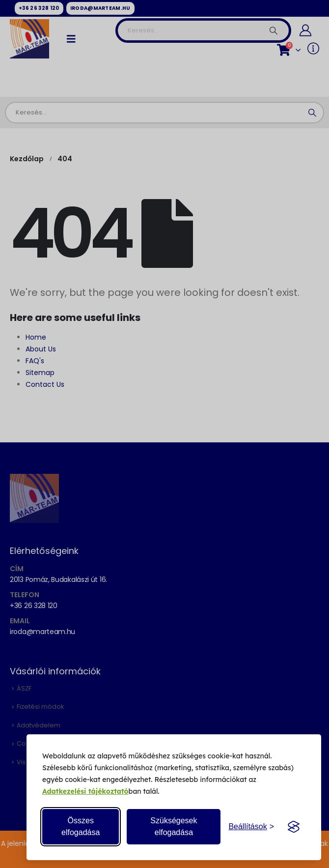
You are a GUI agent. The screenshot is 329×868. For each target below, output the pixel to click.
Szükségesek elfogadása (174, 826)
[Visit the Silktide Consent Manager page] (294, 827)
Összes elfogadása (81, 826)
